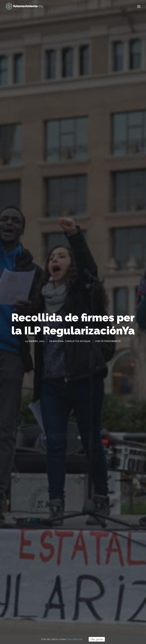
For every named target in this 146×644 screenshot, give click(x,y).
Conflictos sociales (78, 331)
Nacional (58, 331)
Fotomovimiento (111, 331)
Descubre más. (75, 639)
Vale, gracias (97, 639)
